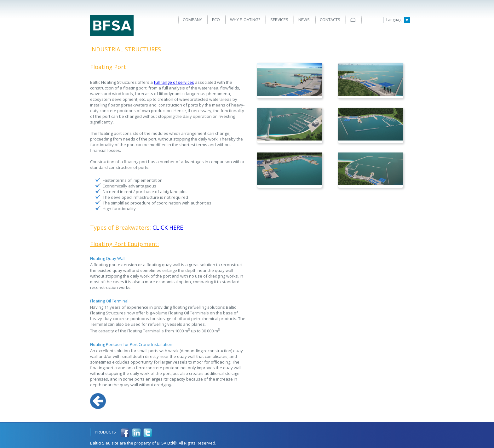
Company (192, 20)
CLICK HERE (168, 227)
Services (279, 20)
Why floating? (245, 20)
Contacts (330, 20)
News (304, 20)
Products (105, 432)
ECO (216, 20)
